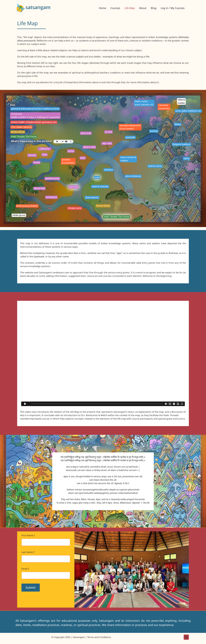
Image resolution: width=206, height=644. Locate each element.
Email (25, 569)
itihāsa (178, 124)
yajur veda (107, 143)
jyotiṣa (71, 151)
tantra (186, 158)
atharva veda (89, 147)
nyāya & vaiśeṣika (100, 186)
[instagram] (186, 637)
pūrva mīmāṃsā (133, 176)
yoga (97, 177)
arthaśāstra (51, 197)
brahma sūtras (155, 166)
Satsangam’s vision (123, 412)
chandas (32, 155)
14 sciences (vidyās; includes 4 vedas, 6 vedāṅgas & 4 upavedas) (35, 116)
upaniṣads (130, 137)
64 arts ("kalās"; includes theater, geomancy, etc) (34, 122)
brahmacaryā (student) (27, 206)
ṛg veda (109, 132)
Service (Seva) (18, 132)
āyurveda (74, 187)
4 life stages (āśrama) (21, 127)
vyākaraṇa (44, 149)
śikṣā (45, 155)
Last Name (28, 552)
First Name (28, 535)
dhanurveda (39, 188)
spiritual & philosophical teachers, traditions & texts (35, 109)
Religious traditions (182, 144)
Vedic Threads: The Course (24, 137)
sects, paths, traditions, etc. (188, 111)
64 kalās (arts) (75, 208)
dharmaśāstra (92, 197)
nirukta (37, 162)
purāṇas (154, 131)
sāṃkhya (108, 170)
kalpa (83, 158)
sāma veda (86, 133)
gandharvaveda (52, 178)
